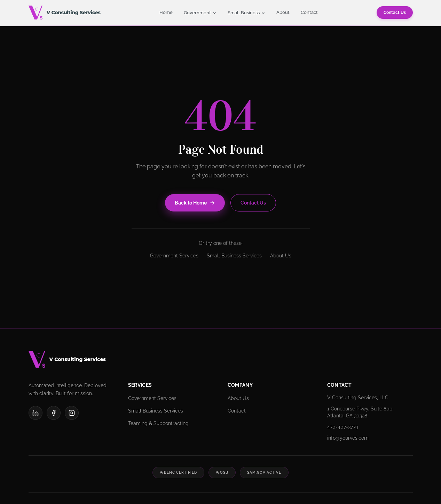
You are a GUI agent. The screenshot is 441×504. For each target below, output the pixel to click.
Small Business (246, 13)
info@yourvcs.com (348, 438)
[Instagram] (72, 413)
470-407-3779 (343, 427)
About (283, 12)
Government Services (174, 256)
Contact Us (395, 13)
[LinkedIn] (36, 413)
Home (166, 12)
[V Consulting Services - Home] (65, 13)
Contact (309, 12)
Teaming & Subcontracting (158, 423)
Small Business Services (234, 256)
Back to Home (195, 203)
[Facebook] (54, 413)
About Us (281, 256)
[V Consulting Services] (221, 359)
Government (200, 13)
